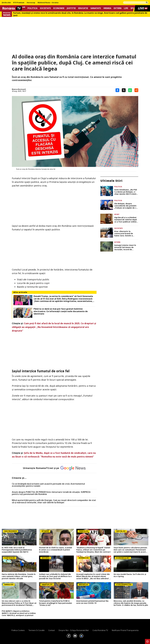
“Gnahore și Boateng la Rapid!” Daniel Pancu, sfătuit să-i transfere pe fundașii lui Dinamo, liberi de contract (93, 550)
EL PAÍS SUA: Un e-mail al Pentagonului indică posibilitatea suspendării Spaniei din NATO (17, 550)
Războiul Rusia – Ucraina (48, 3)
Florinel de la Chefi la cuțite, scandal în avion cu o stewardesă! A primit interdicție (55, 550)
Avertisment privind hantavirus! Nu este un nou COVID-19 (92, 602)
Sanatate (96, 8)
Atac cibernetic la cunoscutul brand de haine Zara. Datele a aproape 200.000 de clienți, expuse (126, 234)
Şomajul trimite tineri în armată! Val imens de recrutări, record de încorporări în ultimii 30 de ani (126, 247)
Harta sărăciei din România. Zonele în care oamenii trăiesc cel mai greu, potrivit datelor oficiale (19, 576)
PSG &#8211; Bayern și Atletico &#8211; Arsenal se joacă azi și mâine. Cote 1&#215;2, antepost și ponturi (19, 613)
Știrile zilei (6, 3)
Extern (118, 8)
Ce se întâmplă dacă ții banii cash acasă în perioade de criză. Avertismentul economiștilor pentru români (48, 485)
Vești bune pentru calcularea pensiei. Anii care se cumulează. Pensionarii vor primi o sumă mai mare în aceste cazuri (131, 550)
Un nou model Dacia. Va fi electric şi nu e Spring (130, 575)
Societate (45, 8)
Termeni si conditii (37, 630)
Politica (32, 8)
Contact (52, 630)
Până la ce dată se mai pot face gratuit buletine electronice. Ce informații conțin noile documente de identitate (61, 311)
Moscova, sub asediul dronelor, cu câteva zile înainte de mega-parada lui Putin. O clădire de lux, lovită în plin (131, 603)
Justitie (71, 8)
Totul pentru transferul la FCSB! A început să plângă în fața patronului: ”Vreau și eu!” (56, 603)
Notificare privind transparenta (125, 630)
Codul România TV (100, 630)
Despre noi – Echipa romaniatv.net (74, 630)
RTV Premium (19, 3)
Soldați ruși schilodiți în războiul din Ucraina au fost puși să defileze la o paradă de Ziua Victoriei (55, 576)
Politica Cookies (18, 630)
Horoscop (31, 3)
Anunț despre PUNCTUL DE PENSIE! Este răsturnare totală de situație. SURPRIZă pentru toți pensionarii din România (51, 493)
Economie (59, 8)
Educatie (83, 8)
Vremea (107, 8)
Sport (117, 214)
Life (126, 8)
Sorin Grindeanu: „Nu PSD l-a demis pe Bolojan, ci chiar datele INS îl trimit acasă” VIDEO (126, 192)
